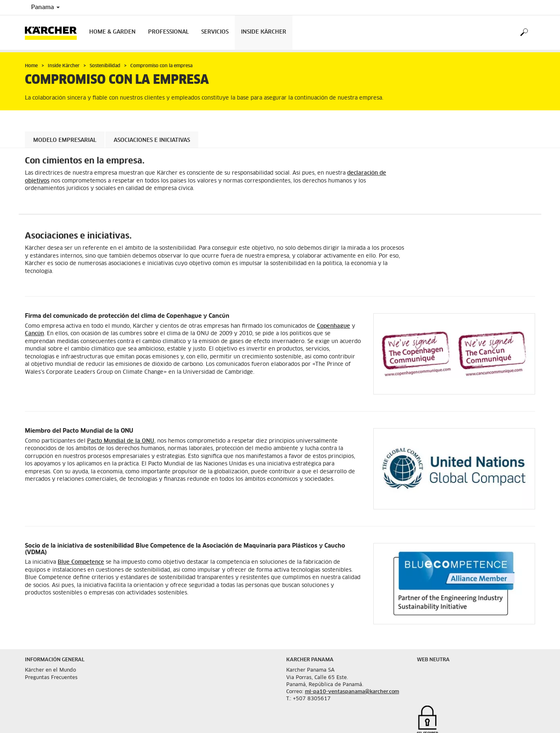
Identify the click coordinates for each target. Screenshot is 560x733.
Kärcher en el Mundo (50, 670)
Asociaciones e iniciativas (152, 140)
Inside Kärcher (264, 32)
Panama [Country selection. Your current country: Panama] (45, 7)
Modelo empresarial (65, 140)
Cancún (34, 334)
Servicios (215, 32)
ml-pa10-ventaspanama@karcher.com (352, 692)
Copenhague (334, 326)
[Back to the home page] (54, 33)
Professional (168, 32)
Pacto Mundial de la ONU (121, 441)
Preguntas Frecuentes (51, 678)
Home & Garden (112, 32)
